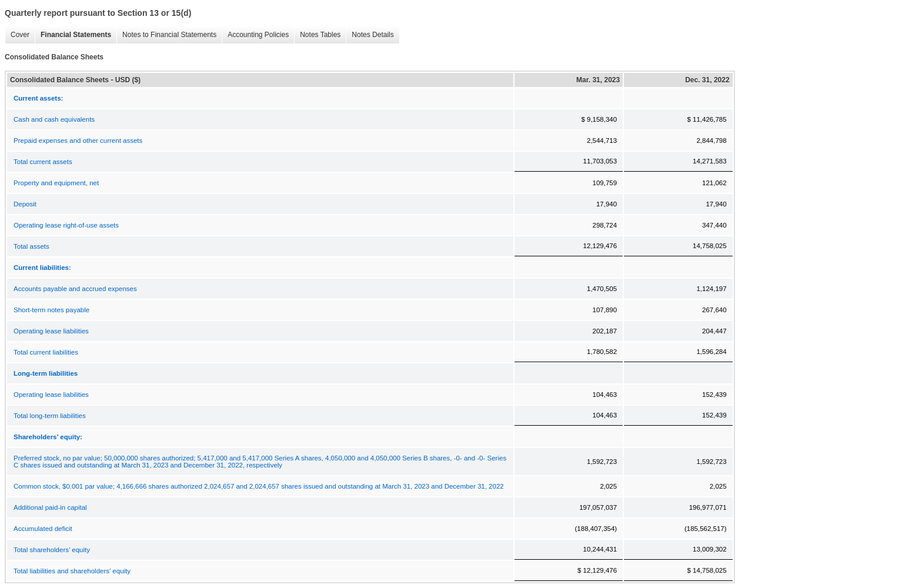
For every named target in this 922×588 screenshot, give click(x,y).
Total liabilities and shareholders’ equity (72, 571)
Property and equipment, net (56, 183)
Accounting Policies (255, 35)
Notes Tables (317, 35)
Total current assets (43, 162)
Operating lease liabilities (51, 331)
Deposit (25, 204)
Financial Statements (73, 35)
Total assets (31, 246)
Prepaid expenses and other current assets (78, 141)
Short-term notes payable (51, 310)
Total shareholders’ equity (52, 550)
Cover (17, 35)
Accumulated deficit (43, 529)
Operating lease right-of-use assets (66, 225)
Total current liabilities (46, 352)
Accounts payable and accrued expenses (75, 289)
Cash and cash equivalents (54, 119)
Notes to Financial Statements (166, 35)
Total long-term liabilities (50, 416)
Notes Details (370, 35)
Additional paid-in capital (50, 507)
